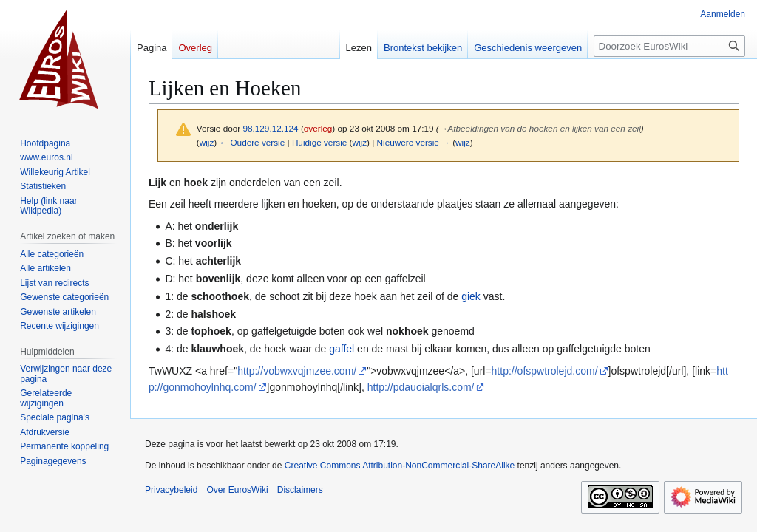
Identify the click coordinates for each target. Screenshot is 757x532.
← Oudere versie (252, 142)
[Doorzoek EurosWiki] (669, 46)
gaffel (342, 349)
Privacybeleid (171, 490)
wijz (207, 142)
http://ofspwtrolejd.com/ (545, 371)
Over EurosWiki (237, 490)
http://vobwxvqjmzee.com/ (297, 371)
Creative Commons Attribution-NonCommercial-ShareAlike (400, 465)
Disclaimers (300, 490)
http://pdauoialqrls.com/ (421, 387)
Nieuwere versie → (414, 142)
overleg (318, 128)
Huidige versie (319, 142)
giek (471, 296)
